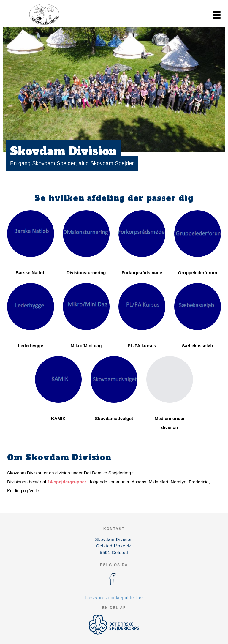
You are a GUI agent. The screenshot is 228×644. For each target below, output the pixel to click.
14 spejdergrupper (67, 482)
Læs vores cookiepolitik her (114, 598)
